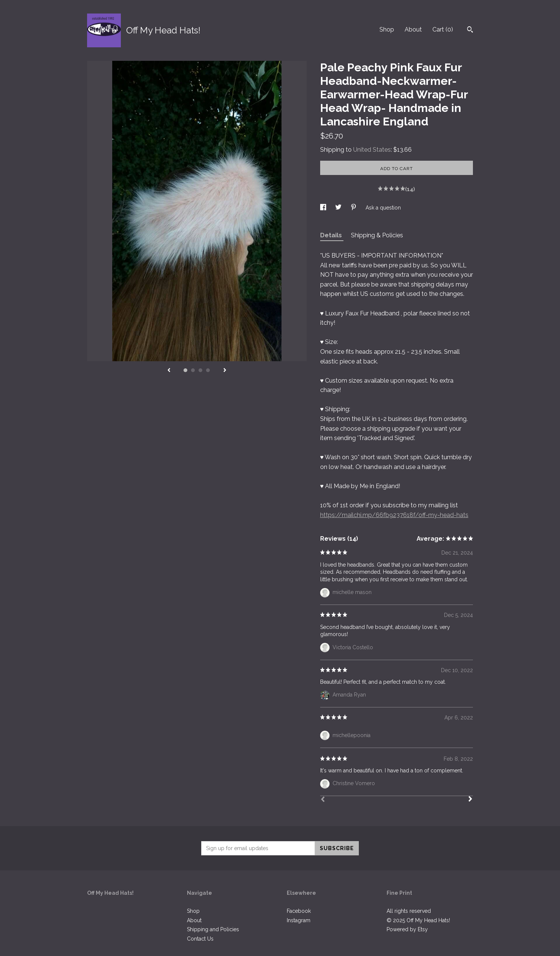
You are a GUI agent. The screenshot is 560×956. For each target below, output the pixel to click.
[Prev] (323, 800)
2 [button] (193, 370)
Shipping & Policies (377, 235)
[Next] (470, 800)
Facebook (299, 911)
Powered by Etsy (407, 929)
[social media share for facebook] (324, 208)
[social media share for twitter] (339, 208)
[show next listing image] (225, 371)
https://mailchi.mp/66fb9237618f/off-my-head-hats (394, 515)
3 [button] (200, 370)
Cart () (443, 29)
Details (332, 235)
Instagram (299, 920)
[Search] (470, 30)
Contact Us (200, 939)
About (413, 29)
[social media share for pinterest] (354, 208)
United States (372, 150)
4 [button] (208, 370)
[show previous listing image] (169, 371)
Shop (387, 29)
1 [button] (185, 370)
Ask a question (383, 208)
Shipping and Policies (213, 929)
